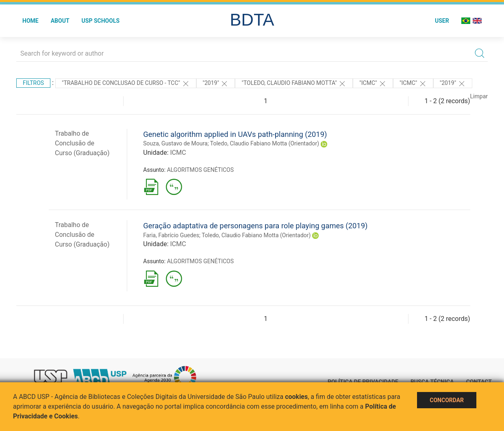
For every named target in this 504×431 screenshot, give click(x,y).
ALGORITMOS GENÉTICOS (200, 170)
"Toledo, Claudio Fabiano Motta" (294, 84)
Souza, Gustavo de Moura (175, 143)
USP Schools (101, 21)
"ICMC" (373, 84)
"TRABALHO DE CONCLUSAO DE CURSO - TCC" (126, 84)
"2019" (216, 84)
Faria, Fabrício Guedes (171, 235)
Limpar (479, 96)
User (442, 21)
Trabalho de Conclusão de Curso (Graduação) (82, 143)
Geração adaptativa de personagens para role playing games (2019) (255, 226)
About (60, 21)
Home (30, 21)
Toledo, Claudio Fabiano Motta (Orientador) (265, 143)
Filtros (33, 83)
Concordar (447, 400)
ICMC (178, 153)
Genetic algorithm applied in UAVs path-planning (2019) (235, 134)
